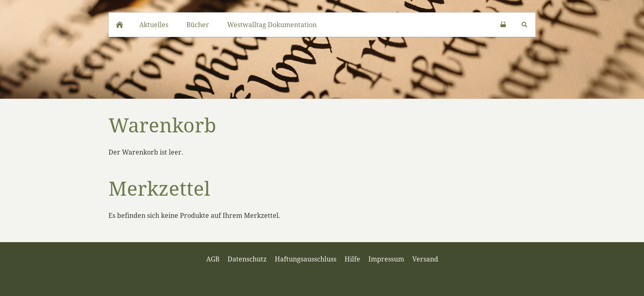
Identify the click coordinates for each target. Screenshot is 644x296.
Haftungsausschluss (306, 259)
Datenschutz (247, 259)
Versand (425, 259)
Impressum (386, 259)
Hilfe (352, 259)
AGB (213, 259)
